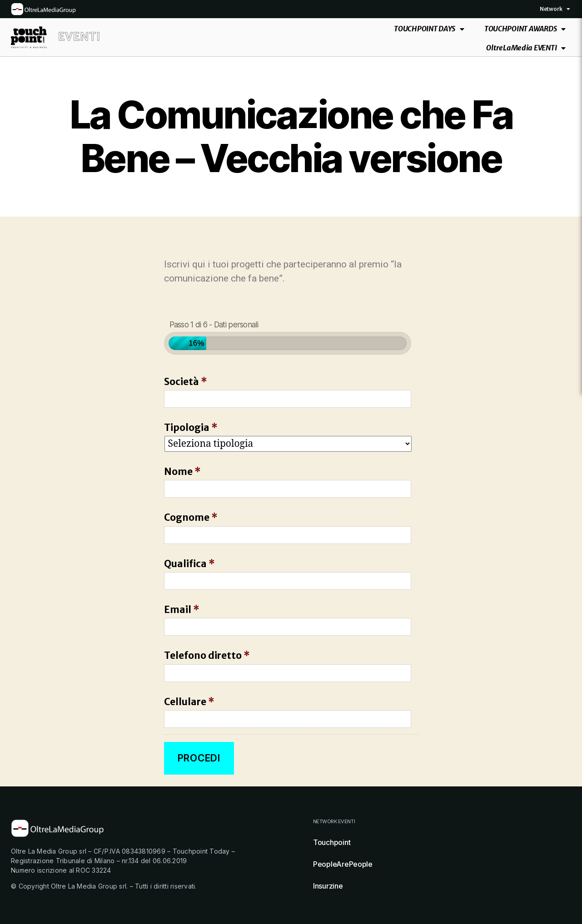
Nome (182, 472)
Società (186, 382)
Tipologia (191, 427)
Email (182, 610)
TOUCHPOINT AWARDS (525, 29)
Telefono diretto (207, 655)
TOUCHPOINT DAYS (429, 29)
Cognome (191, 517)
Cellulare (189, 702)
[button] (568, 9)
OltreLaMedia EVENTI (526, 48)
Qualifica (189, 564)
